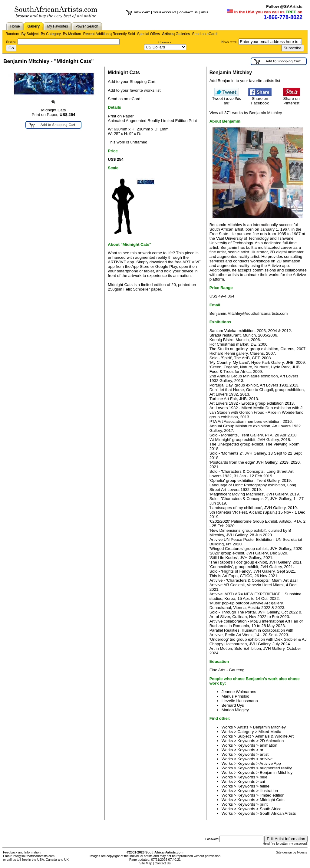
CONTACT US (188, 12)
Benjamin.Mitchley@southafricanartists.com (249, 313)
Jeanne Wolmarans (239, 692)
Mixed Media (270, 732)
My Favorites (58, 26)
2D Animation (272, 741)
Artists (168, 34)
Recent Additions (97, 34)
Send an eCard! (205, 34)
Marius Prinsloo (236, 696)
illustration (269, 791)
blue (264, 777)
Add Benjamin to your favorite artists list (245, 81)
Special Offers (148, 34)
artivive (266, 759)
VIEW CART (142, 12)
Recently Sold (124, 34)
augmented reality (276, 768)
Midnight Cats (272, 800)
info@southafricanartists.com (34, 856)
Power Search (87, 26)
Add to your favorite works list (134, 90)
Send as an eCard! (125, 99)
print (264, 804)
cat (262, 782)
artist (264, 754)
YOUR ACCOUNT (165, 12)
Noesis (302, 852)
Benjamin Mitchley (269, 727)
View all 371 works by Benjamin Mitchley (246, 113)
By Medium (72, 34)
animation (269, 745)
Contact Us (163, 863)
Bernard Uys (233, 705)
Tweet (227, 99)
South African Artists (278, 813)
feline (265, 786)
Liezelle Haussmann (240, 701)
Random (12, 34)
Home (15, 26)
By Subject (30, 34)
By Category (51, 34)
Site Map (146, 863)
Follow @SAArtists (284, 7)
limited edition (272, 795)
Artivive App (270, 763)
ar (262, 750)
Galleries (183, 34)
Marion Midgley (235, 710)
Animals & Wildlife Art (274, 736)
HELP (204, 12)
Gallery (33, 26)
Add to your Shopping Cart (132, 82)
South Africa (271, 809)
